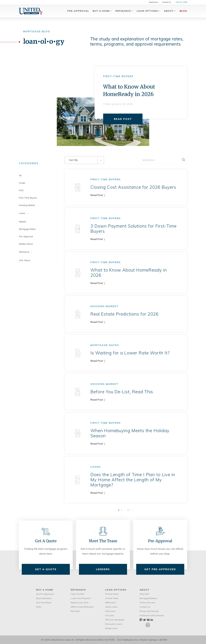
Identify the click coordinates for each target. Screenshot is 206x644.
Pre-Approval (78, 11)
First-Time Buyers (28, 198)
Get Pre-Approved (160, 569)
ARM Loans (110, 603)
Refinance (124, 11)
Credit (22, 183)
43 (128, 510)
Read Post (123, 119)
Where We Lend (147, 603)
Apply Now (153, 2)
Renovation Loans (114, 624)
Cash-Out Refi (77, 594)
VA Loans (110, 615)
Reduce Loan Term (80, 603)
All (20, 175)
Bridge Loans (111, 628)
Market (23, 222)
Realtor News (26, 244)
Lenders (103, 569)
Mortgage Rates (27, 229)
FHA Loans (110, 611)
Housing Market (27, 205)
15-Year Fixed (112, 598)
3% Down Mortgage (115, 620)
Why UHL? (144, 594)
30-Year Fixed (112, 594)
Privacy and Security (149, 611)
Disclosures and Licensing (152, 615)
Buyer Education (44, 598)
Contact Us (167, 2)
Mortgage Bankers (148, 598)
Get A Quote (46, 569)
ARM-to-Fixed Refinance (82, 607)
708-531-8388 (181, 2)
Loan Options (149, 11)
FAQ (21, 190)
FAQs (39, 607)
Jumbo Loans (111, 607)
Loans (25, 213)
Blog (183, 11)
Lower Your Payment (81, 598)
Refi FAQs (75, 611)
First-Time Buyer (44, 603)
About (170, 11)
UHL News (25, 260)
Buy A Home (102, 11)
